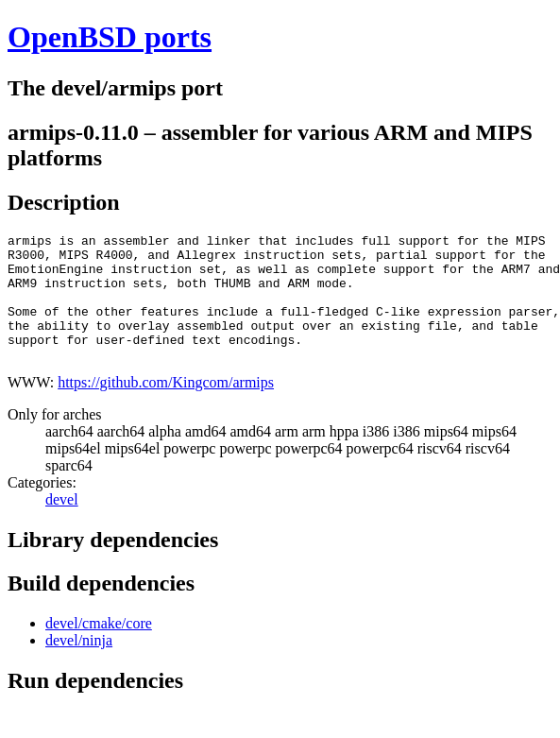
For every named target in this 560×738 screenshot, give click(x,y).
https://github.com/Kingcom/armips (166, 408)
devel (62, 525)
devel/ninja (79, 666)
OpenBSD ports (110, 37)
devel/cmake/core (99, 649)
